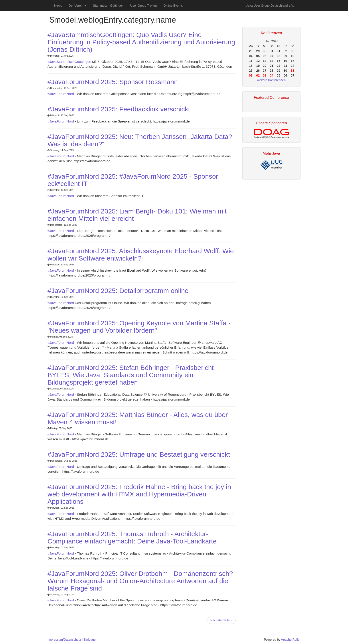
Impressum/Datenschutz (64, 640)
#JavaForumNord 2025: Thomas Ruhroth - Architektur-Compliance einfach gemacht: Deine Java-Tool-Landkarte (132, 537)
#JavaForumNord (61, 94)
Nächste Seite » (221, 620)
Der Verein (77, 6)
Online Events (173, 6)
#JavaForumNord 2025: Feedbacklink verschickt (119, 109)
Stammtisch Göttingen (108, 6)
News (58, 6)
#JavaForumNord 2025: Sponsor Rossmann (113, 82)
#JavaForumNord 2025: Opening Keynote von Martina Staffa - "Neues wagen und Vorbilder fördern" (139, 327)
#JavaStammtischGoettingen (70, 62)
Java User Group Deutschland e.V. (270, 6)
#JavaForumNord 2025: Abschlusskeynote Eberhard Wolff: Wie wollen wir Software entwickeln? (141, 255)
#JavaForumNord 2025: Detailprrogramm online (118, 291)
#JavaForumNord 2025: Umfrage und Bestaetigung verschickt (139, 454)
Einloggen (90, 640)
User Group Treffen (144, 6)
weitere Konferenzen (271, 80)
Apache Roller (291, 640)
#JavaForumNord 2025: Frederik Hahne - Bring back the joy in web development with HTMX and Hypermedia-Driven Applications (139, 494)
